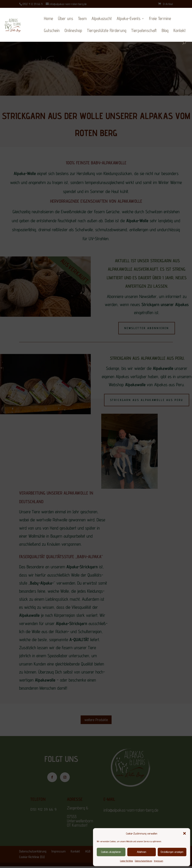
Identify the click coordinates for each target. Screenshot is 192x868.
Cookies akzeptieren (111, 852)
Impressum (159, 861)
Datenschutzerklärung (143, 861)
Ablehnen (142, 852)
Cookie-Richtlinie (126, 861)
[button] (184, 833)
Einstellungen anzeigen (172, 852)
